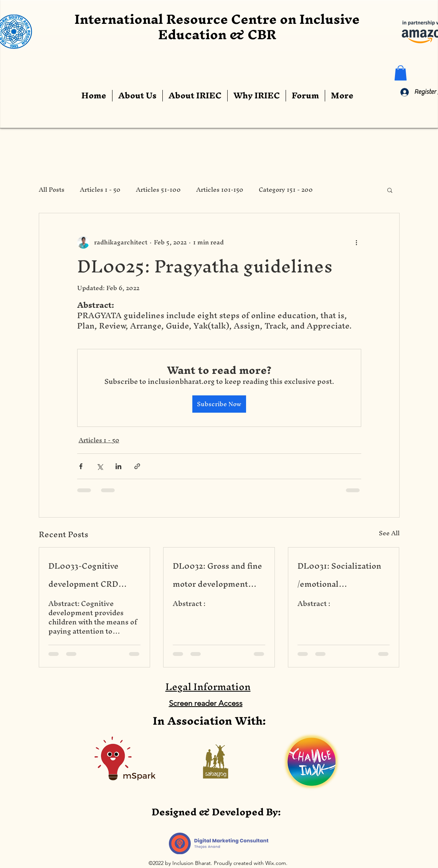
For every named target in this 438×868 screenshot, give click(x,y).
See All (389, 534)
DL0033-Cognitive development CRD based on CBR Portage (91, 575)
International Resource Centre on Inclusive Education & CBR (217, 27)
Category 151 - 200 (286, 190)
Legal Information (208, 687)
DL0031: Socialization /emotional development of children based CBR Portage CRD (339, 575)
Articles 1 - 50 (100, 190)
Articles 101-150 (220, 190)
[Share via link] (137, 466)
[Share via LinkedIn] (118, 466)
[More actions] (357, 242)
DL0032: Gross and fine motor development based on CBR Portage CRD (217, 575)
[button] (401, 73)
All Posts (52, 190)
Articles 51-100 (158, 190)
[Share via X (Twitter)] (100, 466)
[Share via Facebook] (81, 466)
